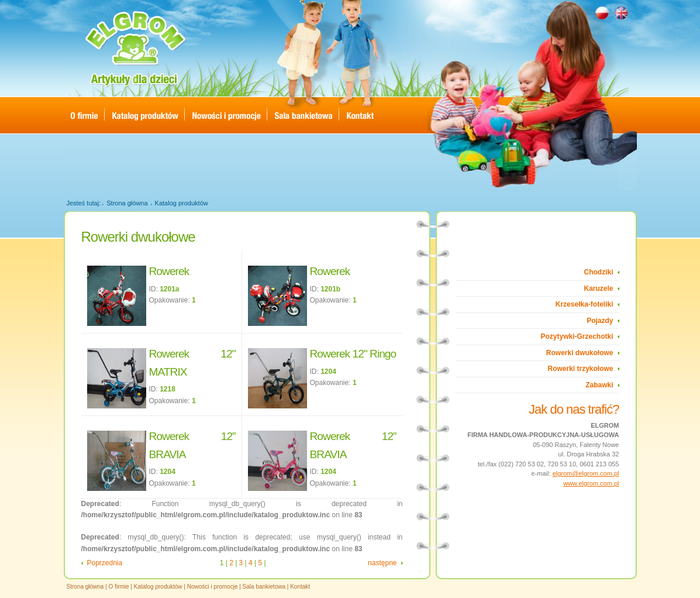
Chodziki (599, 272)
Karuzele (598, 288)
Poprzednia (105, 563)
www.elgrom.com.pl (591, 483)
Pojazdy (600, 321)
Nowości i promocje (213, 587)
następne (382, 563)
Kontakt (300, 587)
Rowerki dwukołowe (580, 353)
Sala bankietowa (264, 587)
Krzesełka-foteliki (585, 304)
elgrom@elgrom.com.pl (586, 473)
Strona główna (127, 203)
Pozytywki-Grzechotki (577, 336)
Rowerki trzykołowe (580, 369)
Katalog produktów (182, 203)
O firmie (119, 587)
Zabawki (599, 385)
